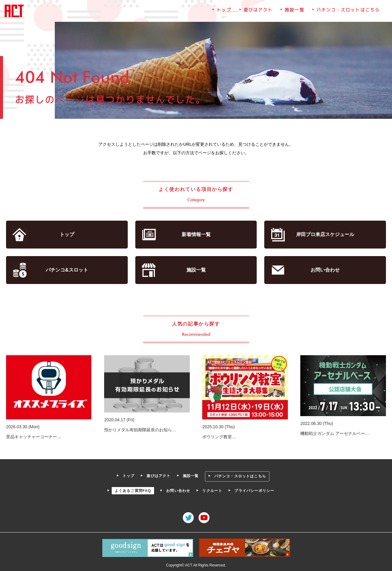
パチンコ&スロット (67, 270)
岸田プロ (325, 235)
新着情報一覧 (196, 235)
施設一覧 (294, 11)
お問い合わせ (325, 270)
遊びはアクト (258, 11)
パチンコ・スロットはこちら (348, 11)
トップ (224, 11)
